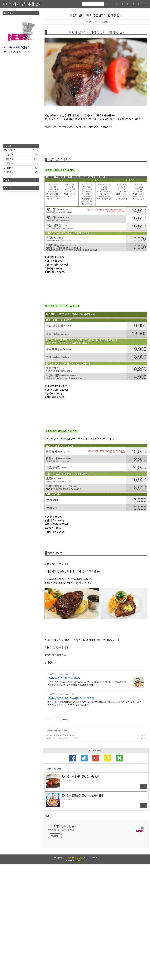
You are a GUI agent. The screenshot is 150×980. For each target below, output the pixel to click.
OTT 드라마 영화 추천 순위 (22, 4)
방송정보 (22, 159)
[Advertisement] (96, 434)
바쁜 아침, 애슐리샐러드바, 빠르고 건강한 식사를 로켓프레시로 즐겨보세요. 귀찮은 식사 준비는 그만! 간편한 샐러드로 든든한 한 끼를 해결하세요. (95, 820)
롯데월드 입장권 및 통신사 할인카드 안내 (60, 855)
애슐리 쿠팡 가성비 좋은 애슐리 (64, 795)
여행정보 (22, 168)
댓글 (47, 932)
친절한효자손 (79, 977)
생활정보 (22, 155)
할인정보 (88, 22)
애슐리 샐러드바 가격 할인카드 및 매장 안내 (96, 15)
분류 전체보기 (21, 150)
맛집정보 (22, 163)
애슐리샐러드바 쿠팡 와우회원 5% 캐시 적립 (71, 815)
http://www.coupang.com (59, 790)
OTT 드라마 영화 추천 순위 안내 (61, 947)
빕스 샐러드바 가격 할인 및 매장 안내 (59, 852)
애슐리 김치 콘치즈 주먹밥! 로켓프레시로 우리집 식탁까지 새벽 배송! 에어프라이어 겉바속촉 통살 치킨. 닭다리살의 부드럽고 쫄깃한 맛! (87, 800)
